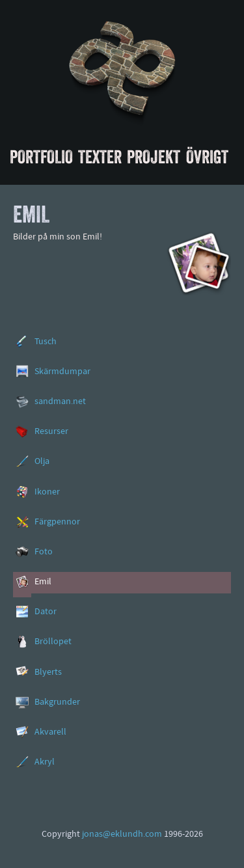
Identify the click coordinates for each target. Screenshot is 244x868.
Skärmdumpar (62, 372)
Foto (44, 552)
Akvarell (50, 732)
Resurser (51, 432)
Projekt (154, 156)
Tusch (46, 342)
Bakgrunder (57, 702)
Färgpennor (57, 522)
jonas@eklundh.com (122, 834)
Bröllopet (53, 642)
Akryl (45, 762)
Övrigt (207, 156)
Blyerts (48, 672)
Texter (100, 156)
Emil (43, 582)
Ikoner (47, 492)
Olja (42, 462)
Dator (46, 612)
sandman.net (60, 402)
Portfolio (41, 156)
